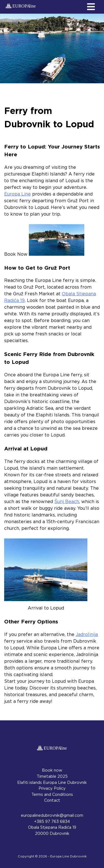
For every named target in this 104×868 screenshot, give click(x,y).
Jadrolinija (87, 635)
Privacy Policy (52, 788)
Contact (52, 800)
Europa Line (17, 194)
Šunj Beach (67, 502)
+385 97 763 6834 (52, 822)
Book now (52, 770)
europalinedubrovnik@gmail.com (52, 815)
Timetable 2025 (52, 776)
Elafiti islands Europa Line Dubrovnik (52, 783)
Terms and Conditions (52, 795)
